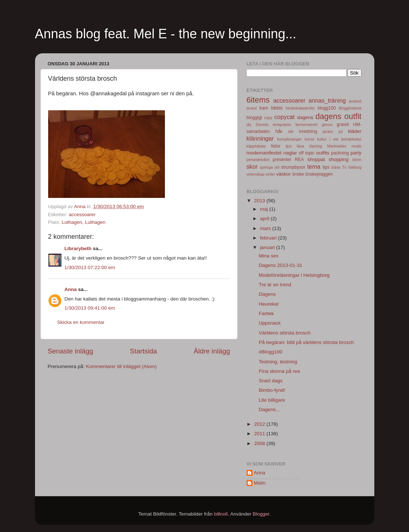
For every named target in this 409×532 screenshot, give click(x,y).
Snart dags (271, 381)
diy (249, 125)
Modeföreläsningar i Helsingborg (294, 275)
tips (326, 167)
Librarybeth (78, 248)
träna (336, 167)
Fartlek (266, 313)
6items (258, 100)
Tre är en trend (275, 285)
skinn (357, 160)
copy (268, 118)
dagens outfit (339, 116)
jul (341, 131)
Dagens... (269, 409)
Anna (71, 289)
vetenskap (256, 174)
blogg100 (327, 108)
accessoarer (82, 215)
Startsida (144, 351)
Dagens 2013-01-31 (280, 265)
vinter (270, 174)
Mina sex (269, 256)
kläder (355, 131)
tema (314, 167)
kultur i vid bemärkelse (339, 139)
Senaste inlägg (71, 351)
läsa (301, 146)
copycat (285, 117)
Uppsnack (270, 323)
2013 (260, 201)
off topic (307, 153)
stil (277, 167)
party (356, 153)
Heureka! (269, 304)
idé (291, 131)
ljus (289, 146)
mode (357, 146)
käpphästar (256, 146)
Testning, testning (278, 362)
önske (298, 174)
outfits (323, 153)
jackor (328, 131)
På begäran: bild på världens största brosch (306, 342)
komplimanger (290, 139)
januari (268, 247)
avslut (252, 108)
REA (299, 160)
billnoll (221, 514)
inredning (308, 131)
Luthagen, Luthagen (84, 222)
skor (252, 167)
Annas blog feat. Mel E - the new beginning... (166, 34)
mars (266, 228)
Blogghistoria (350, 108)
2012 (260, 424)
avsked (355, 101)
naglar (290, 153)
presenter (282, 160)
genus (327, 125)
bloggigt (254, 118)
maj (265, 209)
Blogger (261, 514)
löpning (316, 146)
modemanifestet (264, 153)
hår (279, 131)
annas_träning (327, 100)
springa (266, 167)
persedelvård (258, 160)
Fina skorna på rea (279, 371)
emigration (282, 125)
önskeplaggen (319, 174)
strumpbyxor (293, 167)
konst (309, 139)
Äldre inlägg (212, 351)
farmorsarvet (307, 125)
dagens (305, 117)
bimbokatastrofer (300, 108)
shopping (339, 159)
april (265, 219)
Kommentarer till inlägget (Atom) (121, 366)
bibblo (277, 108)
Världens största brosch (285, 333)
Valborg (355, 167)
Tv (344, 167)
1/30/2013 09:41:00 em (90, 308)
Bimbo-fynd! (272, 390)
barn (264, 108)
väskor (283, 174)
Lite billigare (272, 400)
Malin (260, 483)
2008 (260, 443)
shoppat (316, 159)
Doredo (262, 125)
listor (276, 146)
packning (340, 153)
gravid (343, 125)
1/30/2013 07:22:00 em (90, 267)
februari (269, 238)
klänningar (260, 138)
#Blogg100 (271, 352)
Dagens (267, 294)
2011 (260, 434)
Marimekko (337, 146)
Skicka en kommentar (81, 322)
